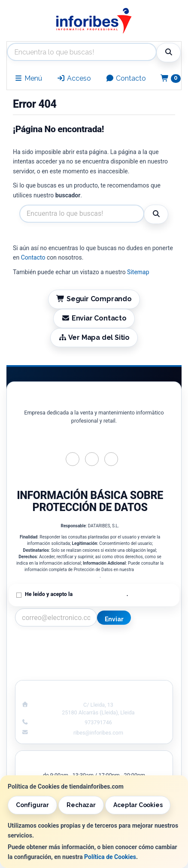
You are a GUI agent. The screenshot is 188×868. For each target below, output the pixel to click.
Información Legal (137, 644)
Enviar (114, 619)
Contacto (126, 78)
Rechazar (81, 805)
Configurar (32, 805)
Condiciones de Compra (52, 662)
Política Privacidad (51, 653)
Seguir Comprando (94, 299)
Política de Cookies (110, 857)
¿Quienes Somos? (51, 671)
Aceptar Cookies (138, 805)
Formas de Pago (136, 662)
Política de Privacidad (100, 594)
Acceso (74, 78)
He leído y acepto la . (76, 594)
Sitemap (138, 272)
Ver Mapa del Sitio (94, 337)
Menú (28, 78)
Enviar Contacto (94, 318)
